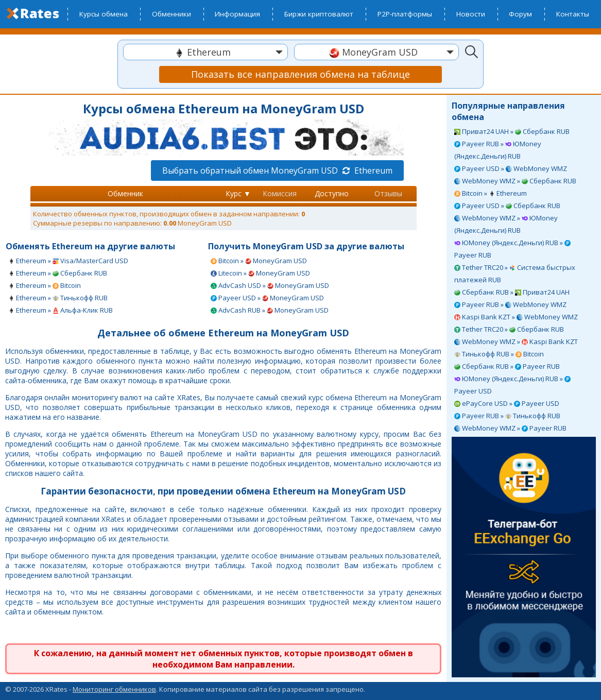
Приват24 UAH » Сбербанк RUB (512, 131)
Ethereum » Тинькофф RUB (58, 298)
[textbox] (205, 52)
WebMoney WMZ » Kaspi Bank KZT (516, 342)
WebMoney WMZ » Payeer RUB (510, 428)
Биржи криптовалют (319, 14)
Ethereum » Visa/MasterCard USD (68, 261)
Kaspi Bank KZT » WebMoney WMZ (516, 317)
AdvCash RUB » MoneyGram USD (270, 310)
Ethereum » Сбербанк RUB (58, 273)
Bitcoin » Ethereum (491, 193)
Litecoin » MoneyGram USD (260, 273)
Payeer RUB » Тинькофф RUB (507, 416)
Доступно (332, 193)
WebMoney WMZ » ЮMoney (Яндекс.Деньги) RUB (506, 224)
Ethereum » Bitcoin (45, 285)
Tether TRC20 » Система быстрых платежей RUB (515, 274)
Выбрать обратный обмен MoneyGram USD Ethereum (277, 170)
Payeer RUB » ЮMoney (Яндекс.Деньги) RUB (498, 150)
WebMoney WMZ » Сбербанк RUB (515, 181)
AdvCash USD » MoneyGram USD (270, 285)
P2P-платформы (405, 14)
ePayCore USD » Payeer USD (507, 403)
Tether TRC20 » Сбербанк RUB (509, 329)
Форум (520, 14)
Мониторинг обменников (114, 689)
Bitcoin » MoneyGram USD (259, 261)
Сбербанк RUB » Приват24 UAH (512, 292)
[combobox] (205, 52)
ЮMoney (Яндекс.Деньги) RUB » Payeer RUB (512, 249)
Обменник (125, 193)
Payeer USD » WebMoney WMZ (511, 168)
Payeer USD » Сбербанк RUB (507, 206)
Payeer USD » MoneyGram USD (267, 298)
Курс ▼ (238, 193)
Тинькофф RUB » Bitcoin (499, 354)
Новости (471, 14)
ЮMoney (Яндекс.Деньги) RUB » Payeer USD (512, 385)
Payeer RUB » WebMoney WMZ (510, 304)
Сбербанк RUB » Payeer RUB (507, 366)
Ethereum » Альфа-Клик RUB (61, 310)
